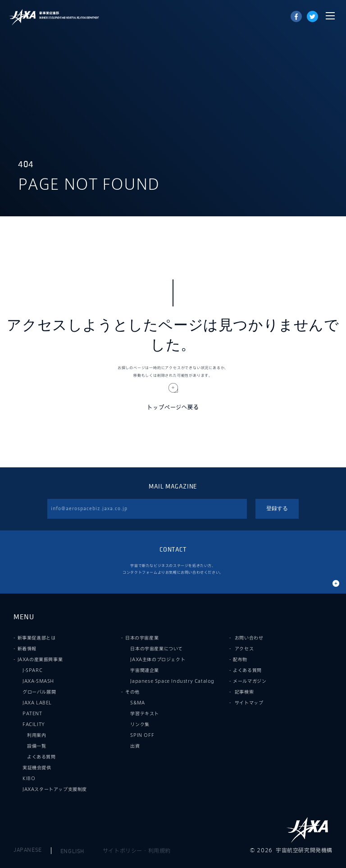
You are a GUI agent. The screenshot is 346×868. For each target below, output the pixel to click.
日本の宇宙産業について (157, 649)
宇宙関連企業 (145, 670)
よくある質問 (41, 757)
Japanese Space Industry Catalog (172, 681)
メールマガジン (250, 681)
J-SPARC (32, 670)
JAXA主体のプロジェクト (158, 659)
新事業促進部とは (37, 638)
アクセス (244, 649)
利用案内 (36, 735)
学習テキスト (145, 713)
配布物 (240, 659)
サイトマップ (249, 703)
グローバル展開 (39, 692)
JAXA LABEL (37, 703)
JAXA (23, 17)
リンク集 (140, 724)
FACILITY (34, 724)
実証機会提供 (37, 767)
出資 (135, 746)
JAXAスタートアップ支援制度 (55, 789)
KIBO (29, 778)
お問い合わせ (249, 638)
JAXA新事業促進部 (68, 17)
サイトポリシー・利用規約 (137, 850)
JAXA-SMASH (38, 681)
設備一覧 (36, 746)
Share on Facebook (296, 16)
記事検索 (244, 692)
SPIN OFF (142, 735)
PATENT (32, 713)
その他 (132, 692)
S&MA (137, 703)
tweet (312, 16)
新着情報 (27, 649)
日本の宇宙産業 (142, 638)
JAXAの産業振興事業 (40, 659)
